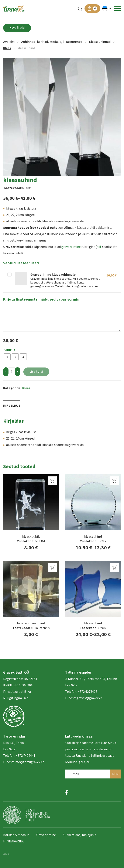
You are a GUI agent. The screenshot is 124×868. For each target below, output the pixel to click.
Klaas (7, 48)
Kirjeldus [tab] (12, 406)
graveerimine (71, 247)
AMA (6, 854)
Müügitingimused (16, 698)
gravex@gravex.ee (89, 698)
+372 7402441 (25, 756)
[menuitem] (107, 9)
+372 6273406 (87, 692)
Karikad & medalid (16, 835)
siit (99, 247)
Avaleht (9, 42)
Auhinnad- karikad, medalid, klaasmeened (52, 42)
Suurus (9, 350)
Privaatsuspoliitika (17, 692)
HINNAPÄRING (14, 841)
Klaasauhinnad (100, 42)
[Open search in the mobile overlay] (80, 9)
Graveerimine (46, 835)
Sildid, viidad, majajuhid (80, 835)
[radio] (7, 357)
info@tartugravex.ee (29, 762)
